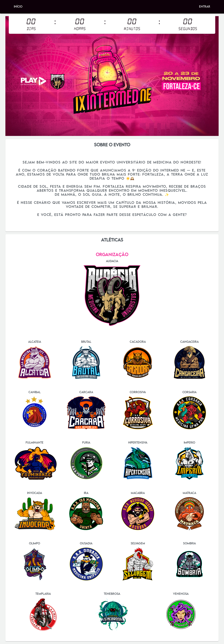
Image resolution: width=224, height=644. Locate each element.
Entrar (205, 6)
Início (18, 6)
